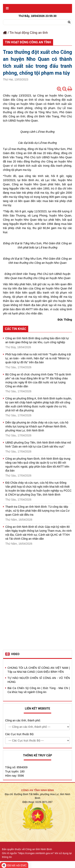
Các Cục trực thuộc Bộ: (20, 734)
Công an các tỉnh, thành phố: (23, 720)
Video (15, 654)
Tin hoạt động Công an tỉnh (29, 33)
